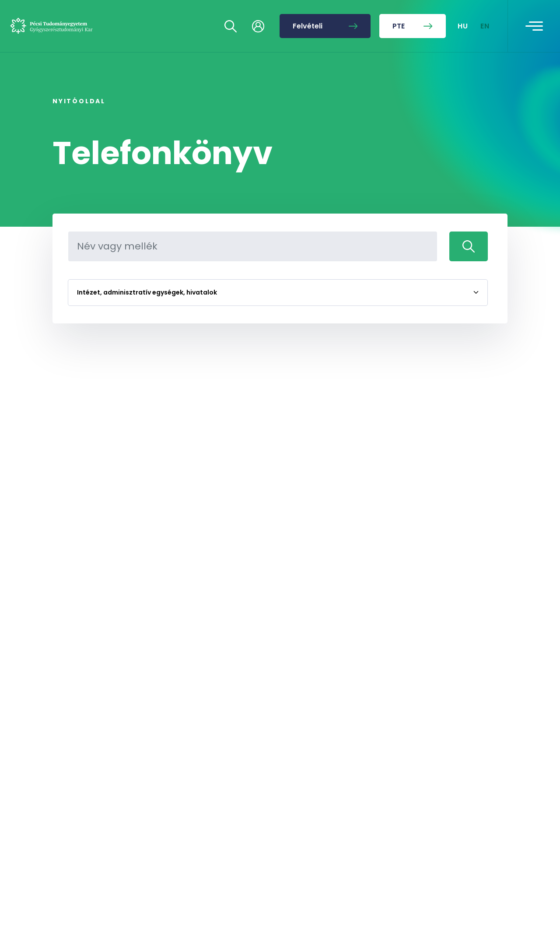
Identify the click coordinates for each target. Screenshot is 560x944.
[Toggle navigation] (534, 26)
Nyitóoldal (79, 101)
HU (463, 26)
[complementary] (465, 879)
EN (485, 26)
